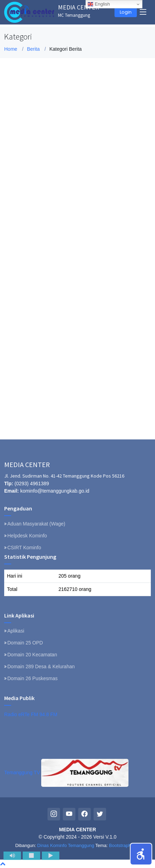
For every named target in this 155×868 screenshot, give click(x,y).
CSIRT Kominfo (24, 548)
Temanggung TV (66, 772)
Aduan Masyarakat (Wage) (36, 524)
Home (11, 49)
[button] (141, 854)
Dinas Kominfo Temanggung (66, 845)
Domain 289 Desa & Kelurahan (41, 666)
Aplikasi (16, 631)
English (99, 4)
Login (126, 12)
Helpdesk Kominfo (27, 536)
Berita (33, 49)
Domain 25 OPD (25, 643)
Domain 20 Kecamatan (32, 655)
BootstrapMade (124, 845)
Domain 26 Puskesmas (32, 678)
